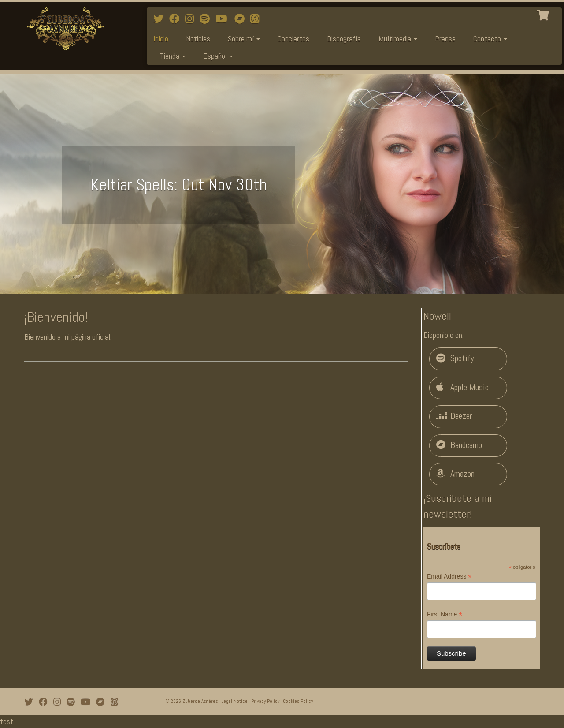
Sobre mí (244, 39)
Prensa (445, 39)
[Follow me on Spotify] (208, 19)
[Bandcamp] (242, 19)
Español (218, 56)
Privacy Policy (265, 701)
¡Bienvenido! (56, 317)
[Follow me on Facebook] (177, 19)
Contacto (490, 39)
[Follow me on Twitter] (161, 19)
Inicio (161, 39)
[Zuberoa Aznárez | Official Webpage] (65, 29)
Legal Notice (234, 701)
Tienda (173, 56)
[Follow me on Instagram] (192, 19)
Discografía (344, 39)
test (7, 721)
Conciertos (293, 39)
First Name (445, 615)
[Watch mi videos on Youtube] (224, 19)
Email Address (449, 577)
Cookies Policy (298, 701)
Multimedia (398, 39)
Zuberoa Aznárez (200, 701)
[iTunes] (258, 19)
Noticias (198, 39)
